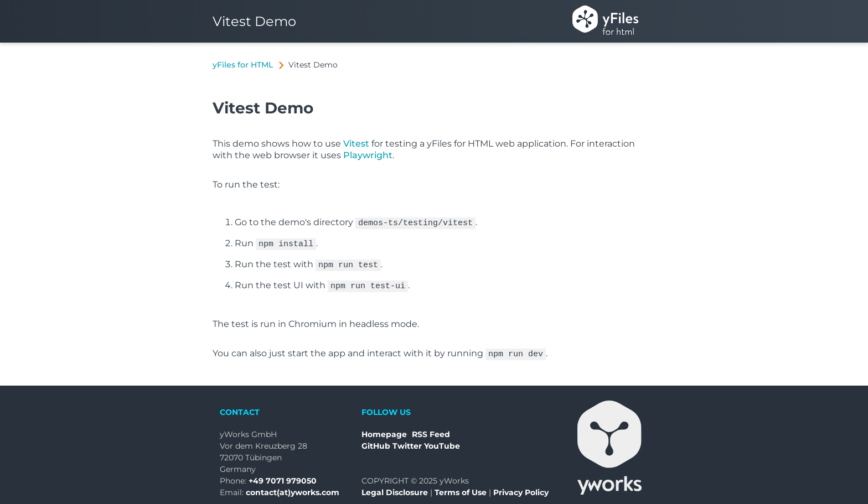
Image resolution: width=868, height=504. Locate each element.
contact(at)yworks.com (293, 487)
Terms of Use (461, 487)
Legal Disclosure (395, 487)
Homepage (384, 429)
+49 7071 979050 (283, 475)
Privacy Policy (521, 487)
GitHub (376, 440)
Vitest (356, 144)
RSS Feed (431, 429)
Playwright (368, 155)
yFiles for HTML (243, 65)
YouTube (442, 440)
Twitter (407, 440)
